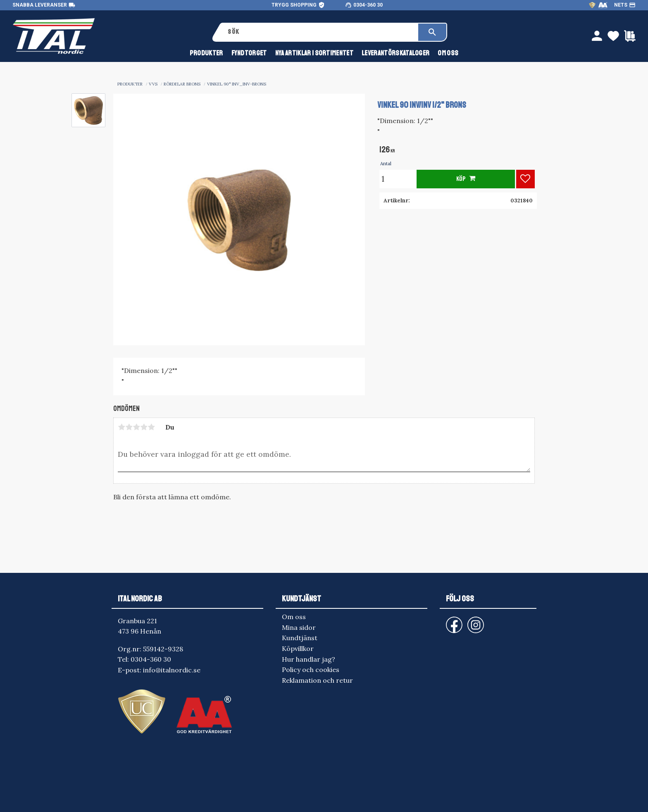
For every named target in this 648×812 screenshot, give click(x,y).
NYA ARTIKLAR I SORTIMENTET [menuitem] (314, 53)
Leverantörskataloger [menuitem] (395, 53)
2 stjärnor (129, 427)
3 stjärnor (136, 427)
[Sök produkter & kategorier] (320, 32)
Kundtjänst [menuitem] (300, 638)
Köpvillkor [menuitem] (298, 648)
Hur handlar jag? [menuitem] (309, 659)
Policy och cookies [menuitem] (311, 670)
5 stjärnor (151, 427)
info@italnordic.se (172, 670)
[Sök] (432, 32)
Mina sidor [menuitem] (299, 627)
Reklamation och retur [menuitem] (317, 680)
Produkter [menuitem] (206, 53)
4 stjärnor (144, 427)
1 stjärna (121, 427)
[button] (525, 179)
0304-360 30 (368, 5)
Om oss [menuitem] (448, 53)
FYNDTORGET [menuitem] (249, 53)
